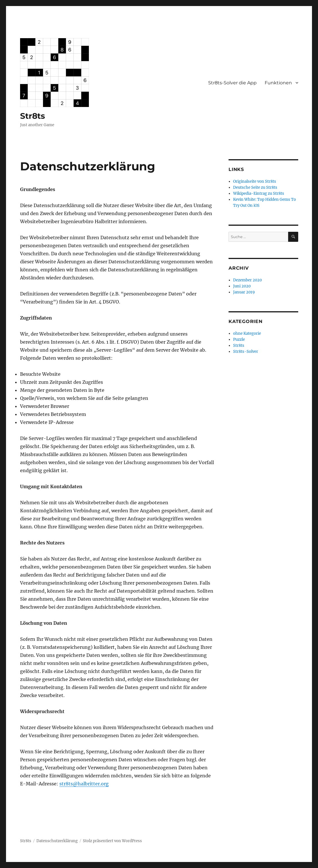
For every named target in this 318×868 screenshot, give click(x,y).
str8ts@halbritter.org (84, 784)
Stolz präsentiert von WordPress (112, 841)
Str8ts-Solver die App (232, 83)
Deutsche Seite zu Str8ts (255, 187)
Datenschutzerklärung (57, 841)
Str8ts (33, 116)
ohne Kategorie (247, 333)
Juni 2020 (242, 286)
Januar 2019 (244, 292)
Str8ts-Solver (246, 352)
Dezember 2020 (247, 280)
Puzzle (239, 339)
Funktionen (278, 83)
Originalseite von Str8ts (255, 181)
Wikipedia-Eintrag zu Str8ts (259, 193)
